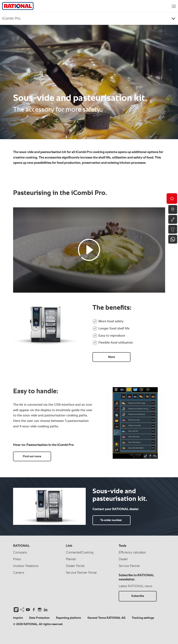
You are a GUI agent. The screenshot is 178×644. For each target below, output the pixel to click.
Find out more (32, 456)
